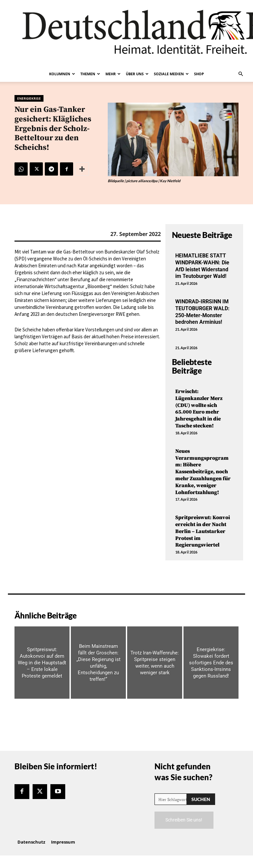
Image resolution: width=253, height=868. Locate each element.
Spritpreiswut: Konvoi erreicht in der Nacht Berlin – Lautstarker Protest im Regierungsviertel (203, 531)
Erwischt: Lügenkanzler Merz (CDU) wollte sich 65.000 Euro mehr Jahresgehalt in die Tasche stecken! (199, 409)
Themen (90, 74)
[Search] (201, 799)
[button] (240, 74)
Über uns (137, 74)
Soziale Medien (171, 74)
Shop (199, 74)
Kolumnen (62, 74)
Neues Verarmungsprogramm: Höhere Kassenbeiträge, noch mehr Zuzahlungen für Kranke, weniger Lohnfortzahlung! (203, 472)
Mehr (113, 74)
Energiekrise (29, 98)
